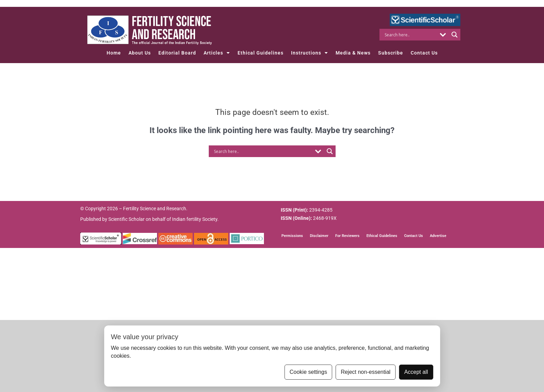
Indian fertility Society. (195, 219)
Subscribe (391, 53)
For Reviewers (347, 236)
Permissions (292, 236)
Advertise (438, 236)
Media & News (353, 53)
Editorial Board (177, 53)
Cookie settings (308, 372)
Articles (217, 53)
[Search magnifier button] (455, 35)
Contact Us (424, 53)
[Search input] (410, 35)
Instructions (310, 53)
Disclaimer (319, 236)
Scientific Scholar (126, 219)
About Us (140, 53)
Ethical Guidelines (261, 53)
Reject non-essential (366, 372)
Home (114, 53)
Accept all (416, 372)
